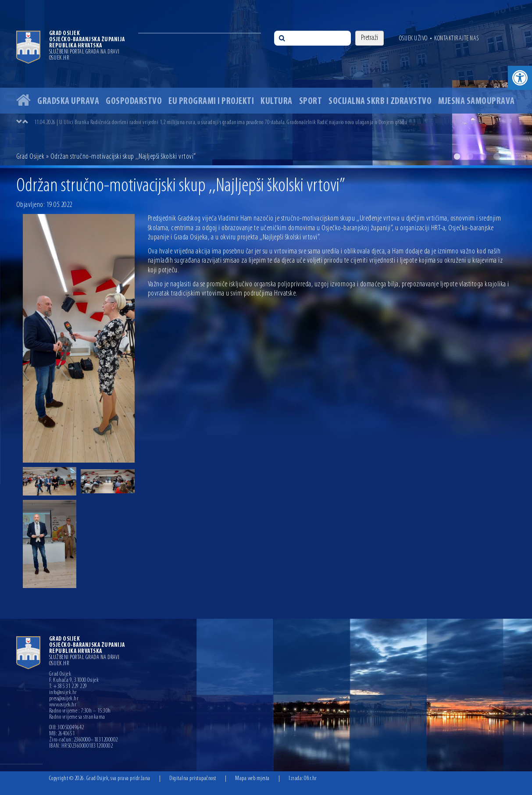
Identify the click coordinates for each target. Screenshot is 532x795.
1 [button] (457, 157)
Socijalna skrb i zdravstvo (380, 102)
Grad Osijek (30, 157)
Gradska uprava (68, 102)
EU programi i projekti (211, 102)
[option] (266, 83)
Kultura (277, 102)
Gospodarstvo (134, 102)
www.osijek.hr (63, 705)
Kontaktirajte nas (457, 39)
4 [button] (496, 157)
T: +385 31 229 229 (68, 687)
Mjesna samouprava (477, 102)
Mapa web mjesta (252, 779)
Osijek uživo (413, 39)
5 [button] (510, 157)
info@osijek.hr (63, 693)
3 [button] (483, 157)
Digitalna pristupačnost (193, 779)
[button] (520, 78)
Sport (311, 102)
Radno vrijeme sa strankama (77, 717)
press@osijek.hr (64, 699)
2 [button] (470, 157)
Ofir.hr (311, 779)
